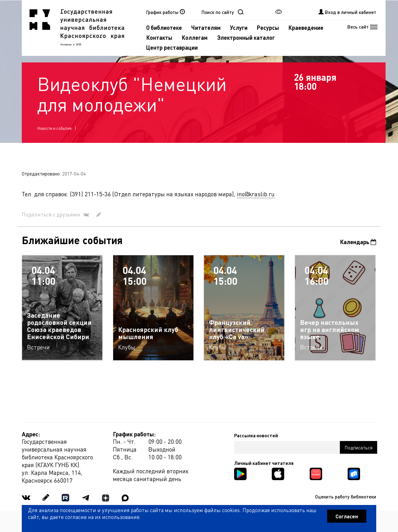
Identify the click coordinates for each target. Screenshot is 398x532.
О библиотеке (164, 27)
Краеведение (306, 27)
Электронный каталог (246, 37)
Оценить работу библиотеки (346, 497)
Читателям (206, 27)
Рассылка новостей (256, 435)
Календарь (358, 242)
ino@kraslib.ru (256, 194)
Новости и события (54, 128)
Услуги (239, 27)
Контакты (159, 37)
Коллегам (195, 37)
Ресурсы (268, 27)
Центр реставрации (172, 47)
